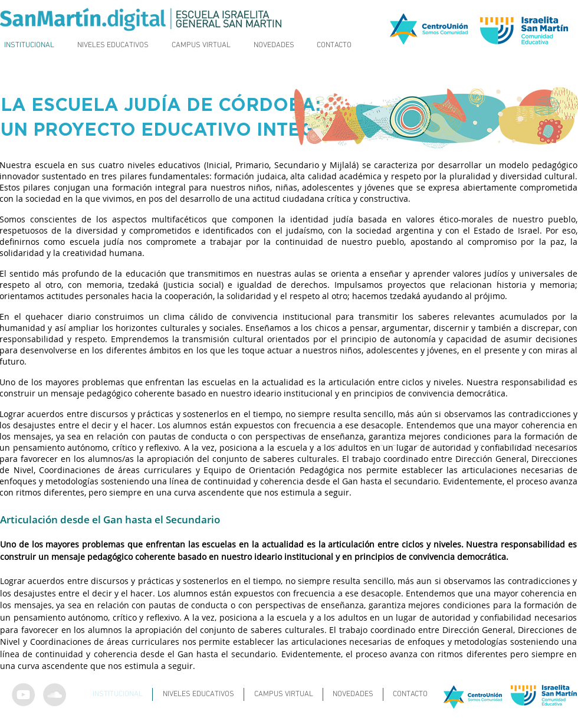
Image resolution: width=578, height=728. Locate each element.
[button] (113, 45)
